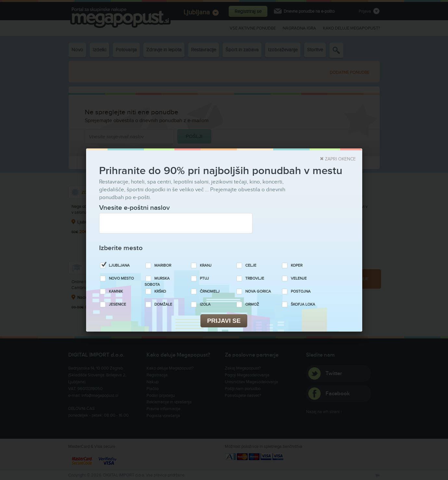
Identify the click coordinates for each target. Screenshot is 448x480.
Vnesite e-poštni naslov (134, 208)
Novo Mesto (121, 278)
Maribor (163, 265)
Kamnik (116, 291)
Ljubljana (119, 265)
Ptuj (204, 278)
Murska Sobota (157, 282)
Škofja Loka (303, 304)
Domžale (163, 304)
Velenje (299, 278)
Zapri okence (340, 159)
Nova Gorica (258, 291)
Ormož (252, 304)
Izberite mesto (121, 248)
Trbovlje (255, 278)
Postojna (301, 291)
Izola (205, 304)
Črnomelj (210, 291)
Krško (160, 291)
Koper (297, 265)
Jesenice (117, 304)
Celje (251, 265)
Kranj (206, 265)
